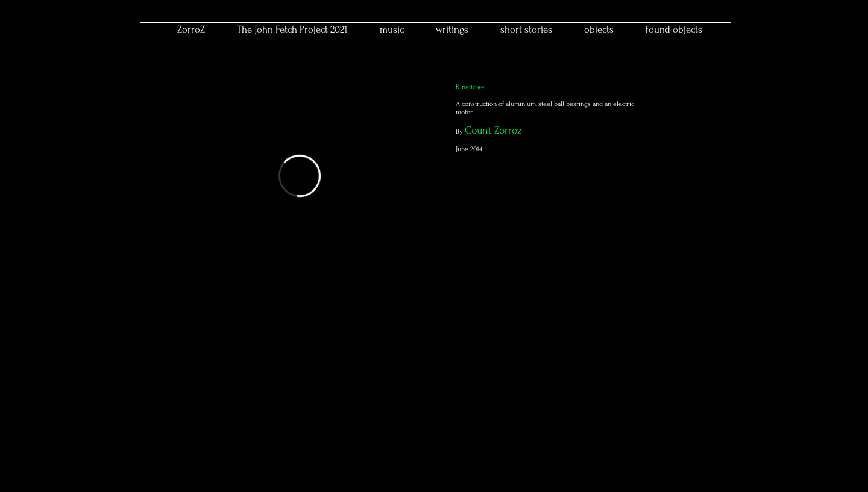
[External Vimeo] (299, 176)
